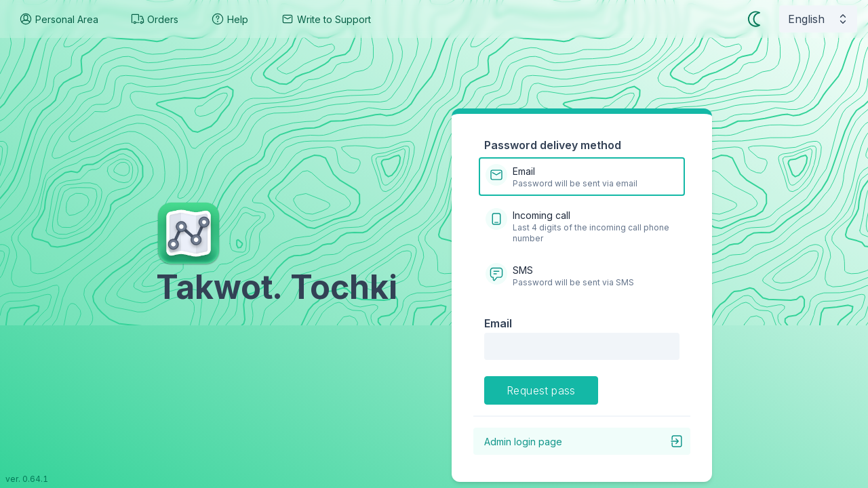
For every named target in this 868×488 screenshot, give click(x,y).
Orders (155, 19)
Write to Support (326, 19)
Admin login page (585, 441)
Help (230, 19)
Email (498, 323)
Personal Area (59, 19)
